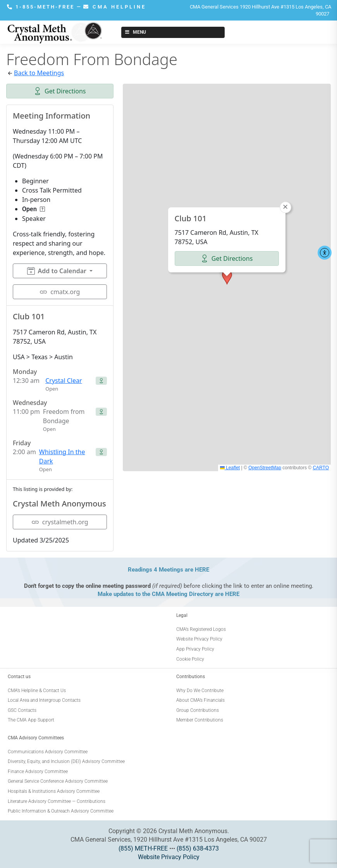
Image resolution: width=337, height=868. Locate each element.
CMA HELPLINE (115, 7)
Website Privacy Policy (169, 857)
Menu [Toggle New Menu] (135, 32)
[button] (227, 277)
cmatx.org (60, 292)
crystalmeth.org (60, 522)
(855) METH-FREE (143, 848)
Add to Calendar (57, 271)
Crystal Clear (64, 381)
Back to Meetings (39, 73)
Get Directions (60, 91)
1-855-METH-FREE (42, 7)
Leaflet (230, 468)
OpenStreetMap (265, 468)
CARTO (321, 468)
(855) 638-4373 (198, 848)
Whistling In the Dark (62, 456)
